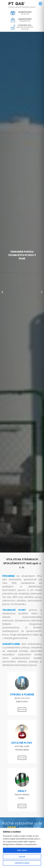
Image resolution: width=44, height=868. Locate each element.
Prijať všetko (22, 850)
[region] (22, 848)
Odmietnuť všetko (22, 863)
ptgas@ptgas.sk (25, 21)
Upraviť (22, 857)
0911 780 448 (25, 14)
